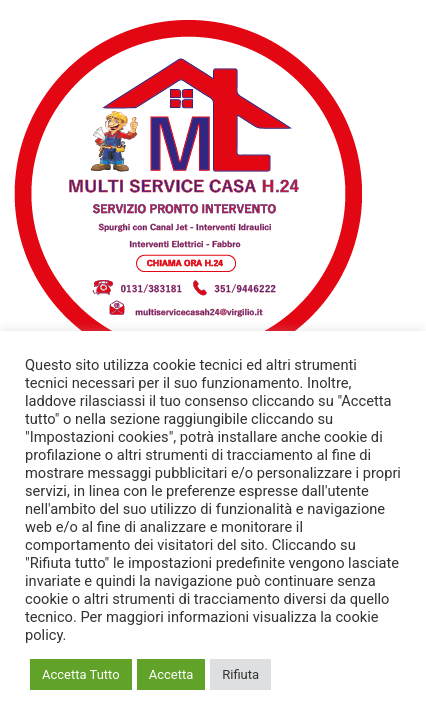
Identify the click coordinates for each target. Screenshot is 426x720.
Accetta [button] (171, 674)
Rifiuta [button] (240, 674)
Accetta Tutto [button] (81, 674)
